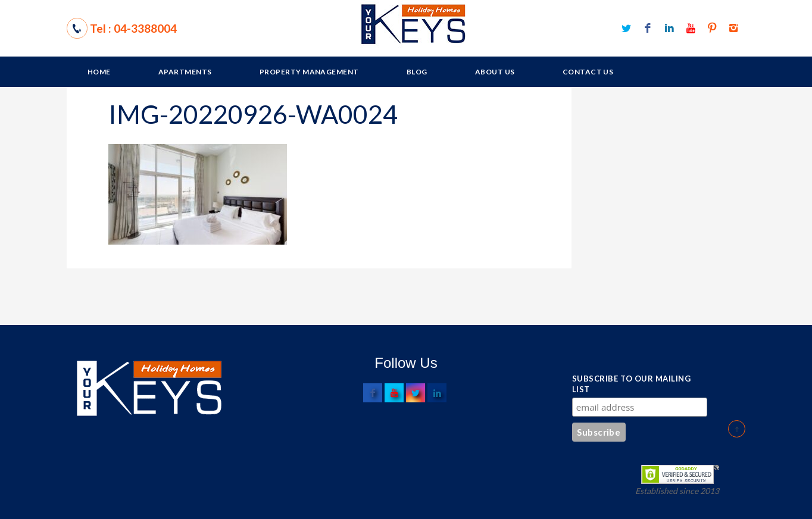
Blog (417, 72)
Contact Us (588, 72)
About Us (495, 72)
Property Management (309, 72)
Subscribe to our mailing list (631, 384)
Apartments (185, 72)
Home (99, 72)
